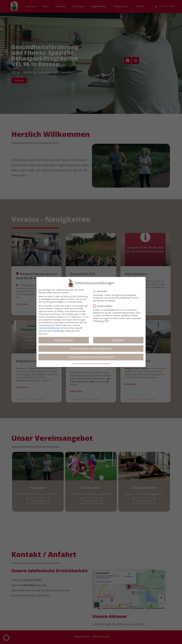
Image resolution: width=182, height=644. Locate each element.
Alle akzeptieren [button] (64, 340)
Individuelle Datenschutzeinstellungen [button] (91, 357)
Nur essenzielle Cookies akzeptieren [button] (91, 349)
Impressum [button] (106, 364)
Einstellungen (59, 331)
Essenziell (101, 291)
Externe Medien (104, 306)
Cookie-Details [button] (77, 364)
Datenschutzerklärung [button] (92, 364)
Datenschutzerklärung (49, 328)
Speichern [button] (118, 340)
